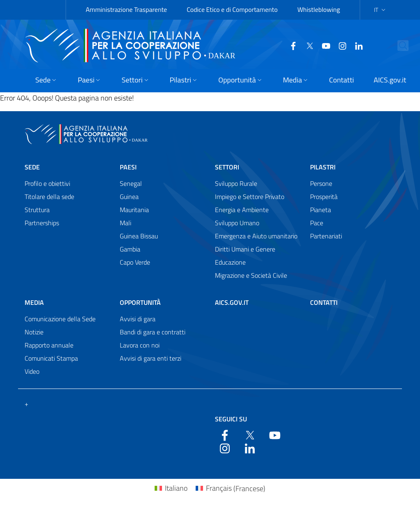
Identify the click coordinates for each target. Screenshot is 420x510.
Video (32, 371)
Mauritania (134, 210)
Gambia (130, 249)
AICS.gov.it (232, 302)
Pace (317, 223)
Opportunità (140, 302)
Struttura (37, 210)
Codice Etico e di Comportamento (232, 9)
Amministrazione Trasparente (126, 9)
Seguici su (231, 419)
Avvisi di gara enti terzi (151, 358)
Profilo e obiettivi (47, 183)
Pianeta (321, 210)
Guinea (129, 197)
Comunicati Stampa (51, 358)
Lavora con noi (140, 345)
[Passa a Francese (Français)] (231, 488)
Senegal (131, 183)
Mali (126, 223)
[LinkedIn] (356, 45)
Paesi (128, 167)
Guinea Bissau (139, 236)
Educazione (230, 262)
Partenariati (326, 236)
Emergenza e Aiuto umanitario (256, 236)
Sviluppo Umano (237, 223)
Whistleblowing (319, 9)
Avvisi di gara (138, 319)
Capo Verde (135, 262)
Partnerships (42, 223)
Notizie (34, 332)
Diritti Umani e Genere (245, 249)
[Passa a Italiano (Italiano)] (171, 488)
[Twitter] (306, 45)
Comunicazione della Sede (60, 319)
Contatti (324, 302)
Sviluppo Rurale (236, 183)
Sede (32, 167)
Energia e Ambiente (242, 210)
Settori (227, 167)
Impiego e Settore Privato (250, 197)
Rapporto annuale (49, 345)
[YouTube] (323, 45)
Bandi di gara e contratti (153, 332)
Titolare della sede (49, 197)
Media (34, 302)
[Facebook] (290, 45)
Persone (321, 183)
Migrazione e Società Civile (251, 275)
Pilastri (323, 167)
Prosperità (324, 197)
